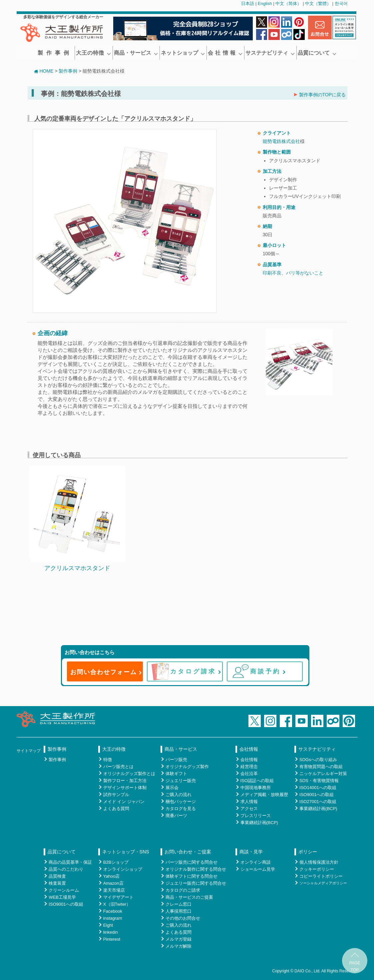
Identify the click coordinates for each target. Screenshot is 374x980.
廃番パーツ (176, 816)
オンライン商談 (256, 862)
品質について (317, 53)
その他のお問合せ (183, 918)
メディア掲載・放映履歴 (264, 795)
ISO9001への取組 (317, 795)
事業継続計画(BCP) (259, 823)
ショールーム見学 (258, 869)
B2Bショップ (116, 862)
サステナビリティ (270, 53)
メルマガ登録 (179, 939)
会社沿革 (249, 774)
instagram (113, 918)
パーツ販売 (176, 760)
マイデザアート (118, 897)
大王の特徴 (93, 53)
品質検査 (57, 876)
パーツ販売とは (118, 767)
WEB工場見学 (62, 897)
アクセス (249, 809)
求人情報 (249, 802)
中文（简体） (288, 3)
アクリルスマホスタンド (77, 568)
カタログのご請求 (183, 890)
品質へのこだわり (66, 869)
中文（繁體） (318, 3)
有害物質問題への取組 (321, 767)
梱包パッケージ (181, 802)
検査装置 (57, 883)
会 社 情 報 (225, 53)
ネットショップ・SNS (126, 852)
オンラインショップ (123, 869)
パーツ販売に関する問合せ (191, 862)
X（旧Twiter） (117, 904)
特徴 (108, 760)
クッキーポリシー (317, 869)
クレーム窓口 (179, 904)
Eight (108, 925)
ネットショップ (183, 53)
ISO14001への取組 (318, 788)
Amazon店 (113, 883)
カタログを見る (181, 809)
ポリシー (308, 852)
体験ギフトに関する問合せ (191, 876)
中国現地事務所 (256, 788)
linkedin (111, 932)
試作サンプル (116, 795)
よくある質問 (116, 809)
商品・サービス (136, 53)
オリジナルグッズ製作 (187, 767)
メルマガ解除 (179, 946)
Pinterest (112, 939)
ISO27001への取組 (318, 802)
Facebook (113, 911)
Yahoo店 (112, 876)
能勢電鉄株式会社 (281, 141)
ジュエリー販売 (181, 781)
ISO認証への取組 (257, 781)
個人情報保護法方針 (319, 862)
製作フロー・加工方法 (125, 781)
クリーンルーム (64, 890)
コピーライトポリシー (321, 876)
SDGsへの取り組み (318, 760)
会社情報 (249, 749)
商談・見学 (251, 852)
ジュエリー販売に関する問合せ (196, 883)
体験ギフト (176, 774)
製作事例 (55, 53)
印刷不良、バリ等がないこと (293, 273)
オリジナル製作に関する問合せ (196, 869)
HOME (44, 71)
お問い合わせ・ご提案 (188, 852)
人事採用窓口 (179, 911)
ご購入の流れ (179, 795)
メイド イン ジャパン (124, 802)
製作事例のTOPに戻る (320, 95)
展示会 (172, 788)
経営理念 (249, 767)
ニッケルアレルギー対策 (323, 774)
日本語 (248, 3)
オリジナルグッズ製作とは (129, 774)
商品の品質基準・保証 (70, 862)
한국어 (341, 3)
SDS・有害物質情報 (319, 781)
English (265, 3)
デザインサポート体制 (125, 788)
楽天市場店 (114, 890)
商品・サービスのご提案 (189, 897)
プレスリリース (256, 816)
